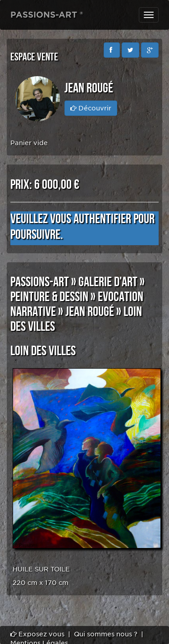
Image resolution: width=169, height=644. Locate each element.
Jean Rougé (90, 312)
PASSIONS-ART (40, 282)
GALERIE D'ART (108, 282)
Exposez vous (37, 634)
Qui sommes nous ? (106, 634)
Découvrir (91, 108)
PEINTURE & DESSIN (49, 297)
